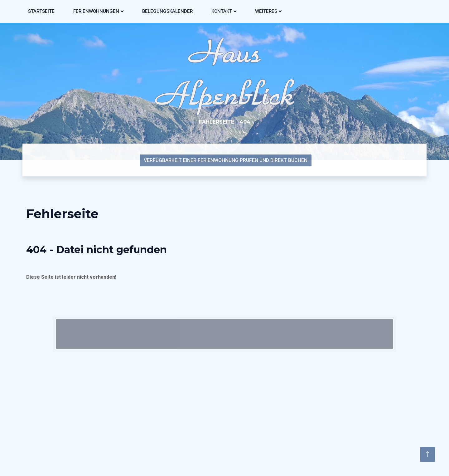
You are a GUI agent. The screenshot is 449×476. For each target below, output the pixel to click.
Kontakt (222, 11)
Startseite (41, 11)
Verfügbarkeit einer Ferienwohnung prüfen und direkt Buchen (226, 160)
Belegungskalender (167, 11)
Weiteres (266, 11)
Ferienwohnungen (96, 11)
